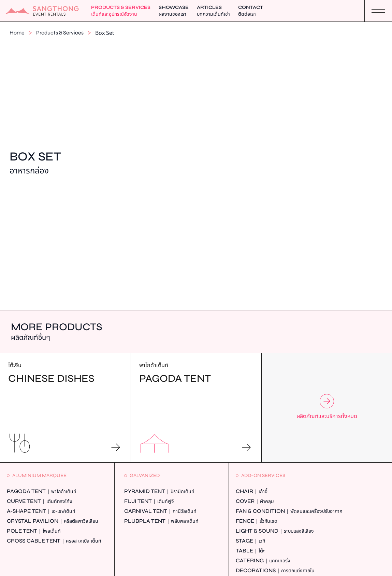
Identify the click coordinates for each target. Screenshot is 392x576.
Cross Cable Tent (54, 541)
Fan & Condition (289, 511)
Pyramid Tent (159, 491)
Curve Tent (40, 501)
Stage (251, 541)
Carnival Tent (160, 511)
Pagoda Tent (42, 491)
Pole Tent (34, 531)
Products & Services (121, 11)
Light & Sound (275, 531)
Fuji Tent (149, 501)
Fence (257, 521)
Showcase (174, 11)
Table (250, 551)
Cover (255, 501)
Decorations (275, 571)
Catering (263, 561)
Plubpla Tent (161, 521)
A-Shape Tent (41, 511)
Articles (213, 11)
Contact (251, 11)
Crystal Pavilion (53, 521)
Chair (252, 491)
